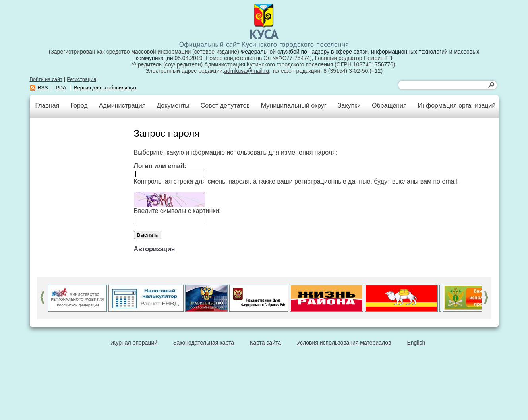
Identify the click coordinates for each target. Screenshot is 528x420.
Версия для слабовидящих (105, 88)
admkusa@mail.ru (247, 71)
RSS (43, 88)
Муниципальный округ (294, 105)
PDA (61, 88)
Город (79, 105)
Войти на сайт (46, 79)
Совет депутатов (225, 105)
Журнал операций (134, 343)
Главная (47, 105)
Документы (173, 105)
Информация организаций (457, 105)
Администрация (122, 105)
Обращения (389, 105)
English (416, 343)
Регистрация (81, 79)
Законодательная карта (204, 343)
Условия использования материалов (344, 343)
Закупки (349, 105)
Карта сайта (265, 343)
